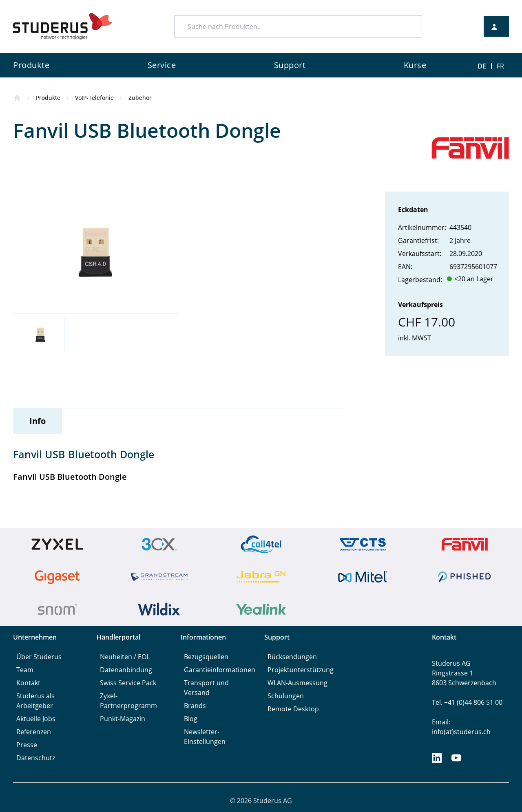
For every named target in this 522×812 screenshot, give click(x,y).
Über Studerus (39, 657)
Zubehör (140, 98)
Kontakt (28, 683)
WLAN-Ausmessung (297, 683)
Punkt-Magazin (123, 719)
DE (482, 66)
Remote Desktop (293, 709)
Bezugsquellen (206, 657)
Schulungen (286, 696)
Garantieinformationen (220, 670)
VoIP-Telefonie (94, 98)
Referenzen (34, 732)
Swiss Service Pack (128, 683)
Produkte (48, 98)
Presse (27, 745)
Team (25, 670)
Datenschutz (36, 758)
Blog (191, 719)
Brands (195, 706)
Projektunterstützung (301, 670)
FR (500, 66)
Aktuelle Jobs (36, 719)
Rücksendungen (292, 657)
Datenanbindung (126, 670)
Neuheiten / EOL (125, 657)
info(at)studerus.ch (461, 732)
